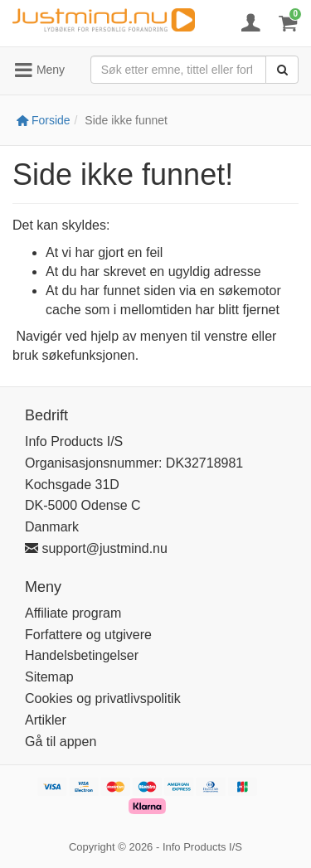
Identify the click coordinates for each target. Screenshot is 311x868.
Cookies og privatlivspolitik (103, 698)
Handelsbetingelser (82, 655)
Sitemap (49, 677)
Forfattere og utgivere (88, 635)
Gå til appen (61, 742)
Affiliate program (73, 613)
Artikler (46, 720)
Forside (44, 120)
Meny (39, 70)
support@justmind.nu (96, 548)
